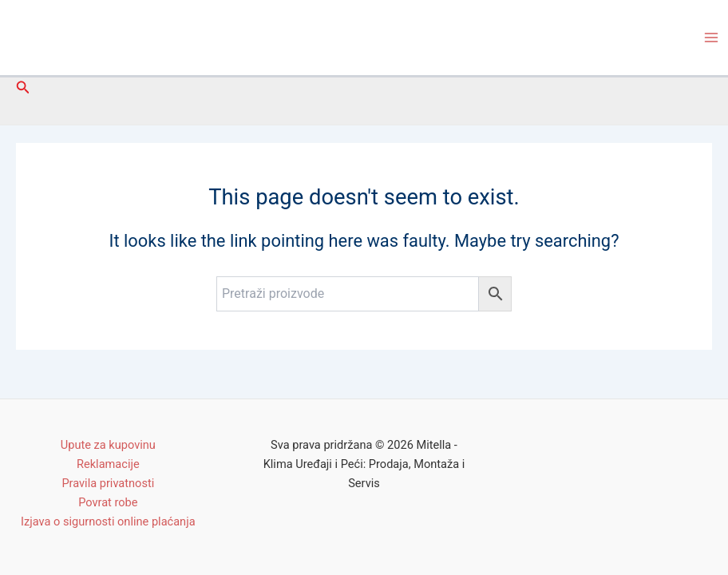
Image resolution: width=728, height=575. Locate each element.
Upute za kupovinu (108, 445)
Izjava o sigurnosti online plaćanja (108, 521)
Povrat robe (108, 502)
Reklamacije (108, 464)
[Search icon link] (23, 87)
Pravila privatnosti (108, 483)
